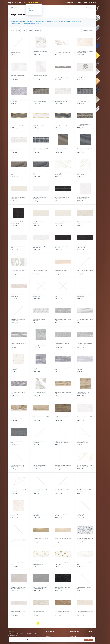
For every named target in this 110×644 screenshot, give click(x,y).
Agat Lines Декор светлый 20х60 (39, 126)
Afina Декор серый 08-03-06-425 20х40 (85, 77)
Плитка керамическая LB (16, 24)
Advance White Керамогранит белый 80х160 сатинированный (18, 76)
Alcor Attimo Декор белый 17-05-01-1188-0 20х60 (40, 320)
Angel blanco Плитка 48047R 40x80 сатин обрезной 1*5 (63, 466)
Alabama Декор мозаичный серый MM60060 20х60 (39, 198)
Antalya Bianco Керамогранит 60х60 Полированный (84, 490)
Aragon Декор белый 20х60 (38, 564)
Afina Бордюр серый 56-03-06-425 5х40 (63, 77)
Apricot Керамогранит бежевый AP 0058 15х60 (41, 539)
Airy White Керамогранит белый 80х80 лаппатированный (85, 174)
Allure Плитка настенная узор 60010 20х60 (18, 393)
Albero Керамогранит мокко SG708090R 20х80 (63, 296)
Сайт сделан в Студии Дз (12, 635)
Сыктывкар (30, 6)
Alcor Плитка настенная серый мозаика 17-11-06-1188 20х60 (85, 344)
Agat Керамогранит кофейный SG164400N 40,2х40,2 (61, 149)
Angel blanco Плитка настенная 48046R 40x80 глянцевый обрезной (85, 466)
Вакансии (48, 636)
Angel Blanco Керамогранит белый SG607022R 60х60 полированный (17, 466)
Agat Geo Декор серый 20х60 (83, 101)
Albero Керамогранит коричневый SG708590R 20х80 (39, 296)
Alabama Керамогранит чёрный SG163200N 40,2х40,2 (17, 222)
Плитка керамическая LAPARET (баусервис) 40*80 (70, 21)
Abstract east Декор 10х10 (16, 53)
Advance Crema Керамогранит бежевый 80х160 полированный (85, 52)
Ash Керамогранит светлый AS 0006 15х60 (18, 612)
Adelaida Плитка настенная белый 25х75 (63, 53)
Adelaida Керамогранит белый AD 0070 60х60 (41, 52)
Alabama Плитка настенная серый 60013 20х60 (18, 247)
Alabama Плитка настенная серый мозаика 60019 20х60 (39, 247)
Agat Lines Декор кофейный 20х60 (17, 126)
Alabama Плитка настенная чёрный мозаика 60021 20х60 (84, 247)
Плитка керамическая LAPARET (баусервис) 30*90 (46, 21)
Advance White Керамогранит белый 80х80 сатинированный (40, 76)
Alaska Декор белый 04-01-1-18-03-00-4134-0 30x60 (18, 271)
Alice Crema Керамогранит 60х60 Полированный (17, 369)
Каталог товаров (74, 632)
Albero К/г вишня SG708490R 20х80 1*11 (40, 271)
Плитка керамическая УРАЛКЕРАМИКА (32, 24)
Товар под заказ (91, 634)
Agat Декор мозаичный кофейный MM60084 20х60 (84, 125)
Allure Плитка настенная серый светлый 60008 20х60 (85, 369)
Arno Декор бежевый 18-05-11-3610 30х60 (84, 588)
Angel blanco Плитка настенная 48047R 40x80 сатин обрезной (18, 490)
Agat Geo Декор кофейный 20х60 (39, 101)
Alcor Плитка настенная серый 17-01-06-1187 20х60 (63, 344)
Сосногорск (30, 11)
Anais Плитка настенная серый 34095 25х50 (18, 442)
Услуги (79, 3)
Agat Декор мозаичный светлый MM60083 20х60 (17, 149)
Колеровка (90, 636)
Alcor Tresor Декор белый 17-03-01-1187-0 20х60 (85, 320)
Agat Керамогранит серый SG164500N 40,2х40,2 (85, 149)
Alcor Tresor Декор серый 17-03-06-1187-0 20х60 (19, 344)
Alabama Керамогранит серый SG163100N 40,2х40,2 (83, 198)
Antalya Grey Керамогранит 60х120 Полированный (40, 515)
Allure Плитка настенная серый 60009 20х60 (62, 369)
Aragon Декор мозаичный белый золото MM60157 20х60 (63, 564)
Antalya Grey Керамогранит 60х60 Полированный (84, 515)
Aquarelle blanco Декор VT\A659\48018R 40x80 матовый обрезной (85, 539)
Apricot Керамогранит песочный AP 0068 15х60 (63, 539)
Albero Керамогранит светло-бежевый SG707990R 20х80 (85, 296)
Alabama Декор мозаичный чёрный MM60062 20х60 (62, 198)
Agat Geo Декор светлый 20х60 (61, 101)
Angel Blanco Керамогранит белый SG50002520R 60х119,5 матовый (62, 442)
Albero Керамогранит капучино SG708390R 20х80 (17, 296)
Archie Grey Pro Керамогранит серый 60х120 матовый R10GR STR (40, 588)
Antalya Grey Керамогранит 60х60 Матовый (62, 515)
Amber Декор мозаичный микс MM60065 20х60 (63, 393)
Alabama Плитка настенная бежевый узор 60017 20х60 (84, 222)
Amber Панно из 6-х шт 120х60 (17, 418)
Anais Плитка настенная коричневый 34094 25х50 (62, 417)
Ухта (29, 8)
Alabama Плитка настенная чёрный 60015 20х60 (62, 247)
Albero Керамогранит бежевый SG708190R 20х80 (61, 271)
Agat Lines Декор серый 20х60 (61, 126)
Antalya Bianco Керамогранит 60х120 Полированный (40, 490)
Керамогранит (30, 21)
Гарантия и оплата (73, 636)
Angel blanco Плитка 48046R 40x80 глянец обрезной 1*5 (40, 466)
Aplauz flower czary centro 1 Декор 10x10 (19, 540)
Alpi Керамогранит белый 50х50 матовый (39, 393)
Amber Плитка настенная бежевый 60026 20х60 (41, 417)
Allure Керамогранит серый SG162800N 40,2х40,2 (41, 369)
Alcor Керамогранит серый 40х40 (39, 345)
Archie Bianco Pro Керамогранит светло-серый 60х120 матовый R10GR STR (18, 588)
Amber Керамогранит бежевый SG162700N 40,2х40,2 (83, 393)
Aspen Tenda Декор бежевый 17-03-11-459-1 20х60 (40, 612)
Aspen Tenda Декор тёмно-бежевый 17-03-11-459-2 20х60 (63, 612)
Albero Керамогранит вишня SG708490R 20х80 (85, 271)
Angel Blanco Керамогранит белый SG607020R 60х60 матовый (84, 442)
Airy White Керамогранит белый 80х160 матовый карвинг (63, 174)
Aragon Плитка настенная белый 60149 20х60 (85, 564)
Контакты (48, 634)
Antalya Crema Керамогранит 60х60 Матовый (18, 515)
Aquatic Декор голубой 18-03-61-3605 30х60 (18, 564)
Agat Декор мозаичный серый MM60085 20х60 (41, 149)
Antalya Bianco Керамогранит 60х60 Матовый (62, 490)
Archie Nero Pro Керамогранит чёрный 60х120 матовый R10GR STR (62, 588)
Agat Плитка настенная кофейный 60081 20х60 (18, 174)
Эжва (29, 13)
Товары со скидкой (90, 3)
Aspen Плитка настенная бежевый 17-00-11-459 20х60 (85, 612)
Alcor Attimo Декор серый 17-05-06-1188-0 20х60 (63, 320)
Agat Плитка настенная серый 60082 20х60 (40, 174)
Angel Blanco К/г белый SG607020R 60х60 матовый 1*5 (40, 442)
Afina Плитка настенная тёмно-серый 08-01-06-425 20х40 (19, 101)
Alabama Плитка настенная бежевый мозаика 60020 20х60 (62, 222)
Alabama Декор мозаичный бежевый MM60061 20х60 (18, 198)
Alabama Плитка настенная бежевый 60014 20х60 (40, 222)
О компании (70, 3)
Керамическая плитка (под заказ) (18, 21)
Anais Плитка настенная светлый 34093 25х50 (85, 417)
